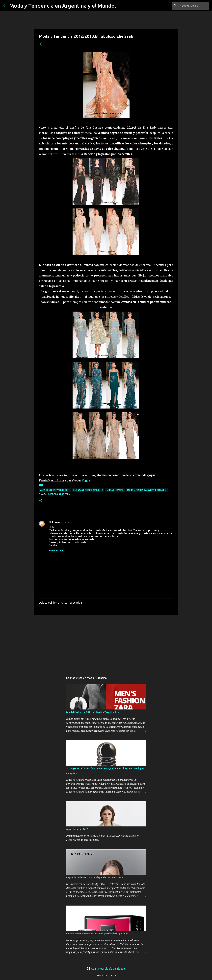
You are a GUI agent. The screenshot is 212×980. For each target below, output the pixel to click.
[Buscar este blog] (192, 6)
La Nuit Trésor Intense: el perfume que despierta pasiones (97, 934)
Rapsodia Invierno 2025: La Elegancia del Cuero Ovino (95, 877)
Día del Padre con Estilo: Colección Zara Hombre (93, 712)
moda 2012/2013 (115, 490)
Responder (56, 550)
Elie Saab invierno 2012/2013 (88, 490)
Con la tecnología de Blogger (106, 969)
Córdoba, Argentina (59, 494)
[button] (41, 44)
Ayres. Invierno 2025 (77, 829)
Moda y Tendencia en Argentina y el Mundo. (63, 6)
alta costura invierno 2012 (55, 490)
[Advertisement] (106, 643)
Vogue (86, 480)
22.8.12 (65, 523)
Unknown (55, 522)
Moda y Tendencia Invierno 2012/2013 (147, 490)
